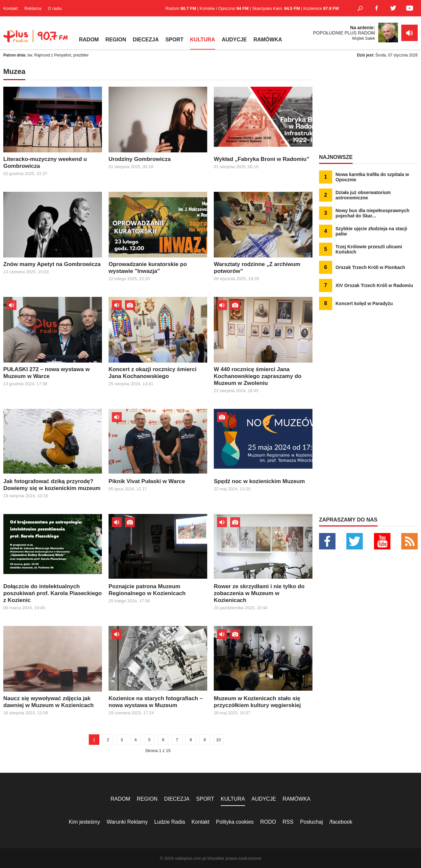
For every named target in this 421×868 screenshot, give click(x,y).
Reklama (33, 8)
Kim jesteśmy (84, 822)
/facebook (341, 822)
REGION (116, 40)
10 (218, 740)
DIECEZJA (146, 40)
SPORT (174, 40)
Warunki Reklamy (127, 822)
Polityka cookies (235, 822)
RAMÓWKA (268, 40)
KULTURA (203, 40)
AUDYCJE (234, 40)
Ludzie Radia (170, 822)
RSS (288, 822)
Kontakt (11, 8)
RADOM (89, 40)
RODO (268, 822)
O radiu (55, 8)
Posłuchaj (311, 822)
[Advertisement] (368, 108)
